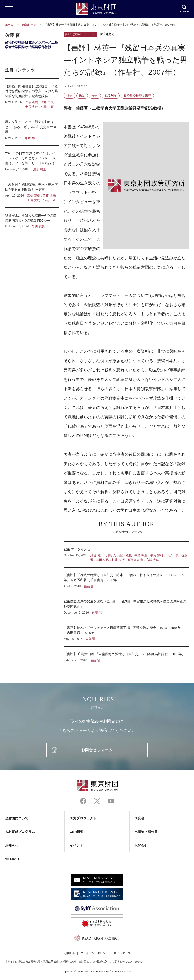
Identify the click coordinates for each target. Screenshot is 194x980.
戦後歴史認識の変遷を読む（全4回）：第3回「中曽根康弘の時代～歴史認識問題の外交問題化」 (126, 607)
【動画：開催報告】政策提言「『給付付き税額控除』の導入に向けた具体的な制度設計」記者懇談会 (32, 97)
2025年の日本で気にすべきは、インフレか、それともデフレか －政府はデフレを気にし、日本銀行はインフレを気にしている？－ (32, 161)
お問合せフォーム (97, 750)
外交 (69, 96)
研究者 (140, 818)
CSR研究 (77, 832)
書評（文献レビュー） (80, 34)
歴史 (95, 96)
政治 (82, 96)
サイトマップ (122, 953)
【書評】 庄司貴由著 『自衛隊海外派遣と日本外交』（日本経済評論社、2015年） (126, 655)
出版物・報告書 (146, 832)
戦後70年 (111, 96)
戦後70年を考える (126, 555)
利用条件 (69, 953)
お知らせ (12, 846)
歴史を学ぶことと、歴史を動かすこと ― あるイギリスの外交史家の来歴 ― (32, 130)
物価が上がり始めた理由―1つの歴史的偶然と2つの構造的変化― (32, 218)
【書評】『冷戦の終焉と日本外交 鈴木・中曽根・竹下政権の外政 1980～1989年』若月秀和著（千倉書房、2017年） (126, 581)
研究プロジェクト (83, 818)
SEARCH (12, 859)
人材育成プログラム (20, 832)
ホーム (9, 25)
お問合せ (141, 846)
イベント (76, 846)
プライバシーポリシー (94, 953)
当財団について (17, 818)
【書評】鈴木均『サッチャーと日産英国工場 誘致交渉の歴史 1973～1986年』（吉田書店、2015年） (126, 633)
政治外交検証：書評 (137, 96)
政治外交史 (30, 25)
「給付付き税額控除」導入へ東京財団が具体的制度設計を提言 (32, 192)
